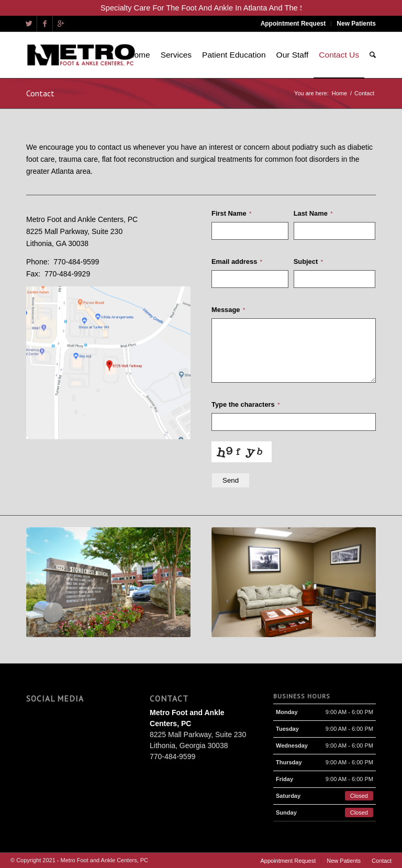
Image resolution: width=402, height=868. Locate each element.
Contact (40, 93)
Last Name (313, 213)
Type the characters (245, 404)
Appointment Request (293, 24)
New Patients (356, 24)
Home (339, 93)
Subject (308, 261)
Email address (237, 261)
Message (228, 310)
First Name (231, 213)
